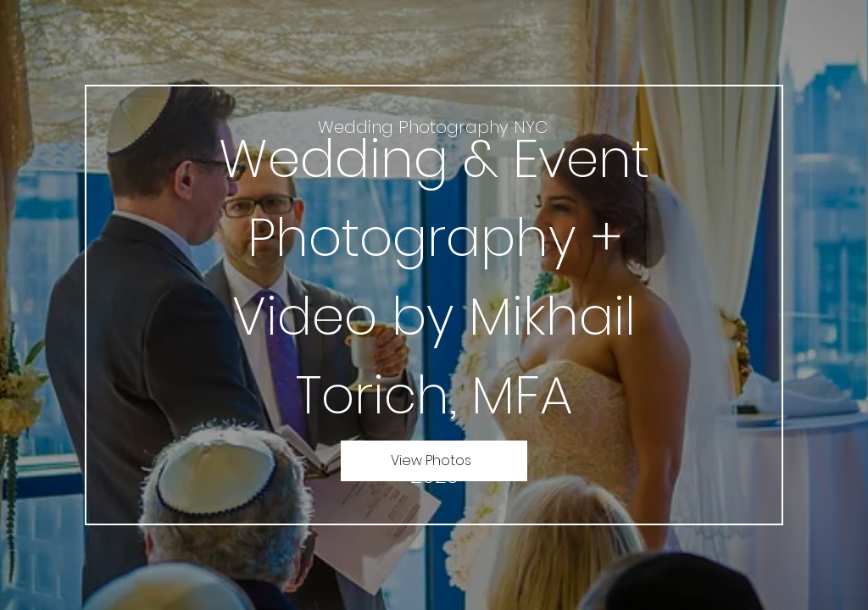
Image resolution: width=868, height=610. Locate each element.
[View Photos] (434, 461)
